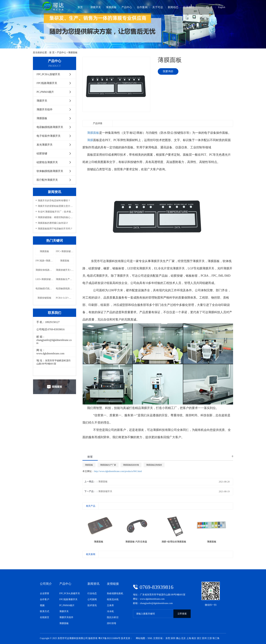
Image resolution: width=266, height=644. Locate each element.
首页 (80, 7)
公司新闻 (92, 599)
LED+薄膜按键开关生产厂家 (44, 279)
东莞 (168, 638)
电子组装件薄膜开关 (48, 136)
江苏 (210, 638)
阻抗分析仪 (113, 617)
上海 (189, 638)
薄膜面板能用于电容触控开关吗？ (55, 229)
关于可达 (158, 7)
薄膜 (90, 140)
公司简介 (46, 584)
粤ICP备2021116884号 (109, 638)
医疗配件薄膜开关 (47, 180)
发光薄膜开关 (44, 145)
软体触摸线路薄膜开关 (50, 171)
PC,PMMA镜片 (45, 92)
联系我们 (189, 7)
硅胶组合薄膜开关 (47, 162)
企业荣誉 (45, 593)
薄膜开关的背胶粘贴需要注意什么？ (56, 206)
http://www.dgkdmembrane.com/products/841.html (118, 471)
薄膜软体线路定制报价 (44, 270)
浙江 (199, 638)
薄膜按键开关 (105, 491)
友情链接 (113, 584)
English (222, 7)
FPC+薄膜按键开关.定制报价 (65, 251)
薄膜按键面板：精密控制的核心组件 (56, 217)
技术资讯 (92, 605)
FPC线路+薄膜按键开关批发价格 (44, 261)
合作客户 (45, 599)
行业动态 (92, 593)
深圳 (173, 638)
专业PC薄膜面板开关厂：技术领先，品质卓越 (56, 212)
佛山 (178, 638)
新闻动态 (173, 7)
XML (150, 638)
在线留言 (45, 617)
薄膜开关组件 (44, 109)
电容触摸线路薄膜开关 (50, 127)
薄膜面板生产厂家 (65, 279)
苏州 (204, 638)
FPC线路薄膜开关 (47, 83)
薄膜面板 (111, 7)
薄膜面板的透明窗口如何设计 (53, 223)
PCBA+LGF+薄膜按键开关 (65, 298)
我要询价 (168, 71)
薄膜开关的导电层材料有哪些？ (54, 201)
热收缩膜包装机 (115, 593)
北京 (183, 638)
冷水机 (110, 611)
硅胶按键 (42, 153)
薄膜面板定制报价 (154, 465)
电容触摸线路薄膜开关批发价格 (65, 289)
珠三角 (216, 638)
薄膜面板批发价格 (131, 465)
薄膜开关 (96, 7)
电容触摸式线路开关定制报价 (44, 289)
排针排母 (112, 623)
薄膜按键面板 (44, 298)
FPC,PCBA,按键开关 (48, 74)
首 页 (52, 53)
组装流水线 (113, 599)
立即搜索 (182, 614)
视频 (42, 605)
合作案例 (142, 7)
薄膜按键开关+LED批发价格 (65, 270)
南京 (194, 638)
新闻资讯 (93, 584)
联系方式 (45, 611)
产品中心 (127, 7)
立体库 (110, 605)
